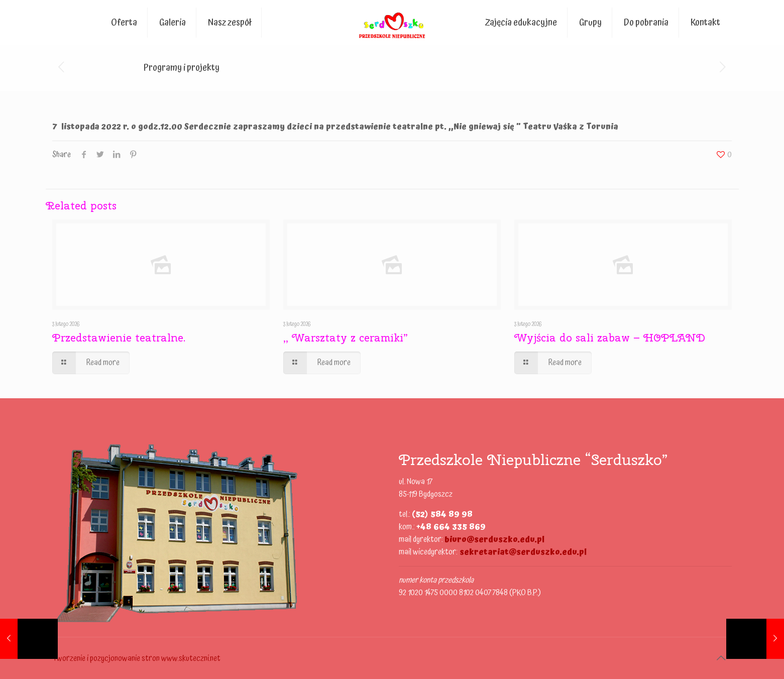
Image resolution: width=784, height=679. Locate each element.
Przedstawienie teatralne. (119, 337)
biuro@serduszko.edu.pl (494, 539)
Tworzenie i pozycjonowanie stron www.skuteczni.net (136, 658)
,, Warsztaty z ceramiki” (346, 337)
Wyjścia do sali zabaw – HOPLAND (610, 337)
